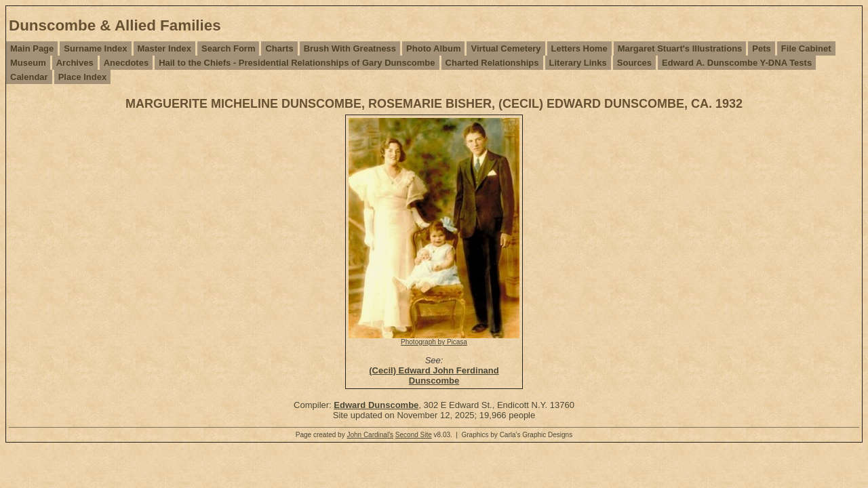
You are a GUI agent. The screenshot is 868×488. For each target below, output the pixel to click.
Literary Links (578, 63)
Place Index (83, 77)
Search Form (228, 48)
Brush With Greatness (350, 48)
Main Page (32, 48)
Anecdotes (126, 63)
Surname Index (95, 48)
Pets (761, 48)
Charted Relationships (492, 63)
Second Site (414, 435)
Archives (75, 63)
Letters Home (579, 48)
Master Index (164, 48)
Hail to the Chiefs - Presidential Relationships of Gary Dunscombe (297, 63)
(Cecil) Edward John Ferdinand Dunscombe (434, 375)
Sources (634, 63)
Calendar (29, 77)
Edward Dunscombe (376, 405)
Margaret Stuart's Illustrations (680, 48)
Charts (279, 48)
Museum (28, 63)
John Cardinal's (370, 435)
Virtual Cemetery (506, 48)
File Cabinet (806, 48)
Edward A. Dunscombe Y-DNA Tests (737, 63)
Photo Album (433, 48)
